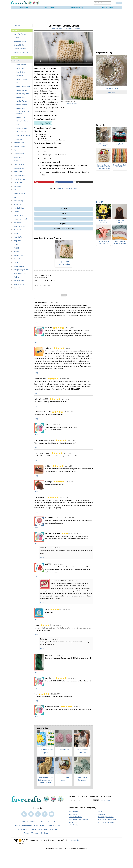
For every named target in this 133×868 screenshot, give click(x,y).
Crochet (16, 63)
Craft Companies (19, 166)
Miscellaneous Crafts (21, 221)
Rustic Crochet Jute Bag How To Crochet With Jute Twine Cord (103, 169)
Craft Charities (18, 163)
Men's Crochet (21, 134)
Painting (16, 235)
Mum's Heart (64, 752)
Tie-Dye (16, 279)
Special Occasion (19, 268)
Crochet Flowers (22, 103)
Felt (15, 192)
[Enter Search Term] (103, 4)
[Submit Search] (119, 4)
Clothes (19, 85)
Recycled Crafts (19, 47)
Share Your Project (20, 36)
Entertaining (17, 188)
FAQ (53, 824)
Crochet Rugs (21, 110)
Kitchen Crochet (22, 130)
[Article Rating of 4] (69, 31)
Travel (64, 216)
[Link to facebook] (24, 816)
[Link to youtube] (52, 816)
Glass (16, 199)
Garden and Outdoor (20, 196)
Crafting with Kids (19, 177)
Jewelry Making (19, 210)
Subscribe (17, 28)
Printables (17, 250)
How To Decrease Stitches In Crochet (103, 245)
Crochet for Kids (22, 107)
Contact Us (45, 824)
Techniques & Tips (20, 275)
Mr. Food (101, 813)
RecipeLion (102, 816)
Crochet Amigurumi (23, 96)
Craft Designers (19, 170)
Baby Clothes (21, 74)
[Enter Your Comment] (64, 290)
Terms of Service (31, 835)
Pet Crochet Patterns (23, 137)
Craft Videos (18, 174)
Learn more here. (75, 842)
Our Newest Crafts (20, 43)
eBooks (16, 40)
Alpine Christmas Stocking (68, 190)
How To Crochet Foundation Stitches (120, 245)
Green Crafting (18, 203)
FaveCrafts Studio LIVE (21, 54)
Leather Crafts (18, 217)
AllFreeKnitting (74, 816)
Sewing (16, 264)
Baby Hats (20, 78)
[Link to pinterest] (38, 816)
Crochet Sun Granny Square (45, 753)
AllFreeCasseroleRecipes (107, 824)
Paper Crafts (18, 239)
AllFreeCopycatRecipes (106, 819)
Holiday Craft (18, 206)
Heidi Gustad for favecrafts (55, 31)
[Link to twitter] (31, 816)
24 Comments (77, 31)
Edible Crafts (18, 185)
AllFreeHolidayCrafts (76, 819)
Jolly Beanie (120, 146)
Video (64, 221)
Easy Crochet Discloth (64, 781)
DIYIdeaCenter (73, 824)
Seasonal (17, 261)
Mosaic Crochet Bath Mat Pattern (120, 168)
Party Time (17, 243)
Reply (36, 324)
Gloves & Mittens (22, 123)
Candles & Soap (19, 145)
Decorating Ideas (19, 181)
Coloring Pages (19, 156)
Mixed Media (18, 225)
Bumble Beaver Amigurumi (103, 224)
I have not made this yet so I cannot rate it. (50, 283)
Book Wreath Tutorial (112, 90)
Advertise (34, 824)
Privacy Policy (24, 831)
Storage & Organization (21, 272)
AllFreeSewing (73, 827)
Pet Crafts (17, 246)
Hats (18, 127)
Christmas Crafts (19, 148)
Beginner (64, 226)
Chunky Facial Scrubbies (82, 781)
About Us (24, 824)
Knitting (16, 214)
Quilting (16, 254)
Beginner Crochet (22, 81)
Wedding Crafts (19, 286)
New (99, 204)
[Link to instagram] (45, 816)
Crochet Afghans (22, 92)
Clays (15, 152)
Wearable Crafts (19, 283)
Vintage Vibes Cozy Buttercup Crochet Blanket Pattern (45, 782)
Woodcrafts (17, 290)
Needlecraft (18, 232)
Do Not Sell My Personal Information (30, 827)
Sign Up (96, 802)
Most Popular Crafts (20, 228)
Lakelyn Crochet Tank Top (82, 753)
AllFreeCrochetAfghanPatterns (79, 821)
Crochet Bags (21, 99)
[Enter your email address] (81, 802)
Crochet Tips (21, 119)
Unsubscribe (46, 835)
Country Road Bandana (120, 224)
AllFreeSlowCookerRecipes (107, 821)
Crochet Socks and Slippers (23, 115)
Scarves (19, 141)
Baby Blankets (21, 67)
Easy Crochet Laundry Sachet (64, 265)
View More (112, 94)
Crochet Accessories (23, 88)
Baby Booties (21, 70)
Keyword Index (54, 827)
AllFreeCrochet (74, 813)
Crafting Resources (20, 51)
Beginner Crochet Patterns (64, 231)
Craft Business (18, 159)
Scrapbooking (18, 257)
